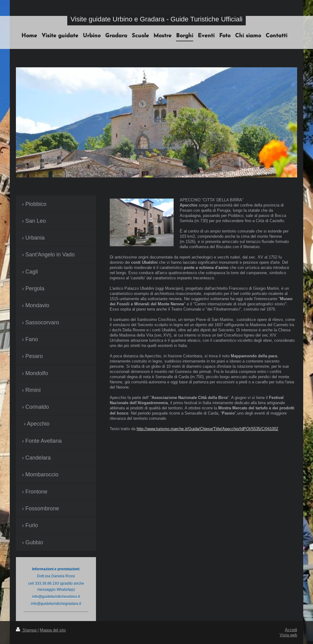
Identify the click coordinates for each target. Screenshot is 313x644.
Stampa (27, 630)
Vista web (288, 635)
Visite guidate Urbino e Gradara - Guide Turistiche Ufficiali (157, 19)
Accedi (291, 630)
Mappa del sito (53, 630)
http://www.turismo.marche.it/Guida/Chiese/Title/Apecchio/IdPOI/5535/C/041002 (207, 429)
